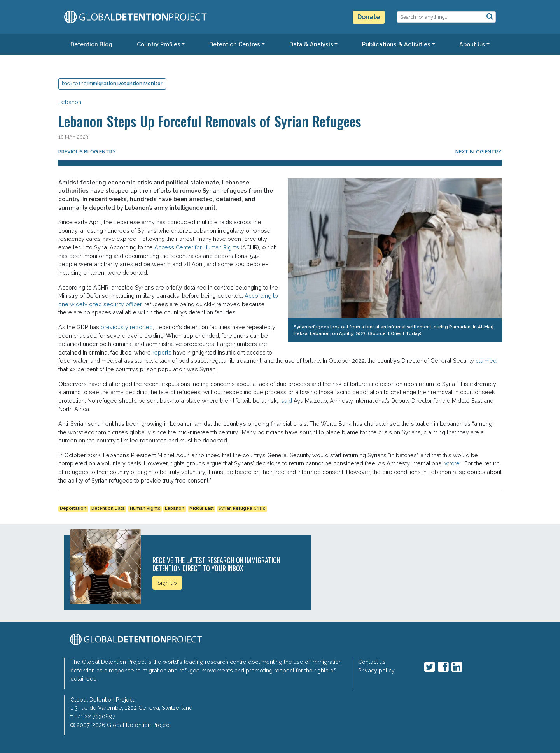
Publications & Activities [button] (396, 44)
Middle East (202, 508)
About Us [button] (472, 44)
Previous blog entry (87, 152)
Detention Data (108, 508)
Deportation (73, 508)
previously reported (127, 327)
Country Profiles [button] (159, 44)
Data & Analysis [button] (311, 44)
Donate (369, 17)
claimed (486, 361)
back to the (112, 83)
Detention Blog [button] (91, 44)
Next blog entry (479, 152)
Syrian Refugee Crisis (242, 508)
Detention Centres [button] (235, 44)
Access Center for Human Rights (196, 247)
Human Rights (145, 508)
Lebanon (70, 102)
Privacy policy (376, 670)
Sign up (167, 583)
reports (162, 352)
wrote (452, 463)
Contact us (372, 662)
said (287, 401)
